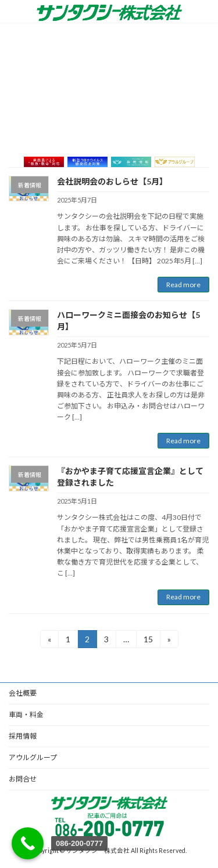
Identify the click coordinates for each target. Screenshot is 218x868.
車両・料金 (26, 715)
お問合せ (23, 779)
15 (152, 639)
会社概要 (23, 693)
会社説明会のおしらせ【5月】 (112, 181)
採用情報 (23, 736)
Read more (183, 285)
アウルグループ (33, 757)
